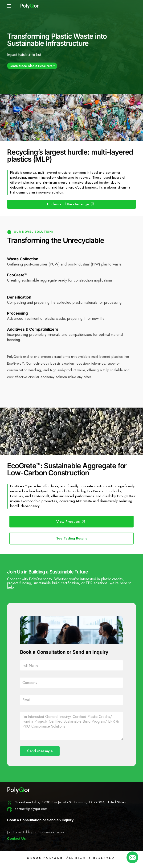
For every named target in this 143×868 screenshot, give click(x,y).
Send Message (40, 751)
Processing (17, 313)
